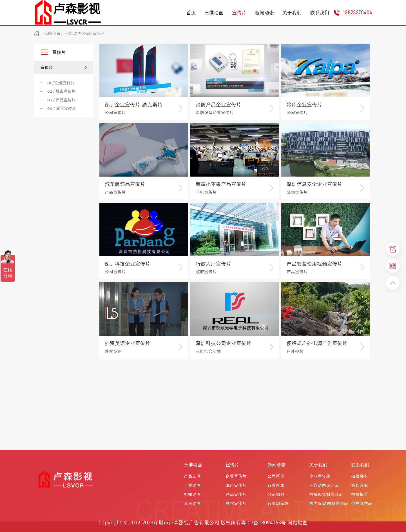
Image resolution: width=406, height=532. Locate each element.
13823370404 (353, 13)
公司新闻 (276, 476)
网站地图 (298, 523)
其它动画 (192, 504)
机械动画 (192, 495)
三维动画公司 (77, 34)
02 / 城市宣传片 (61, 91)
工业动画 (192, 486)
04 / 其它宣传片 (62, 108)
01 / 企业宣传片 (61, 83)
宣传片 (239, 13)
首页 (191, 13)
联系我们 (320, 13)
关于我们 (292, 13)
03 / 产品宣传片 (61, 100)
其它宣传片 (236, 504)
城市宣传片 (236, 486)
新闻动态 (264, 13)
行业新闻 (276, 486)
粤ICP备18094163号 (264, 523)
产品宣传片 (236, 495)
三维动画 (214, 13)
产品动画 (192, 476)
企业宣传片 (236, 476)
